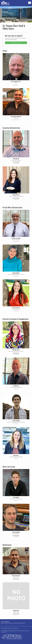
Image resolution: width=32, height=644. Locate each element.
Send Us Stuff (4, 632)
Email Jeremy (16, 537)
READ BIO (16, 85)
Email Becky (16, 199)
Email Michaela (16, 354)
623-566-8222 (16, 535)
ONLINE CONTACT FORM (16, 43)
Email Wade (16, 163)
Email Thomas (16, 424)
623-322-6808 (16, 162)
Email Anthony (16, 241)
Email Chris (16, 501)
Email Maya (16, 459)
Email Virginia (16, 276)
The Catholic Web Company (23, 631)
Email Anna (16, 311)
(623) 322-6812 (16, 198)
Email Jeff (16, 389)
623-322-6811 (16, 353)
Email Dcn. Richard (16, 120)
